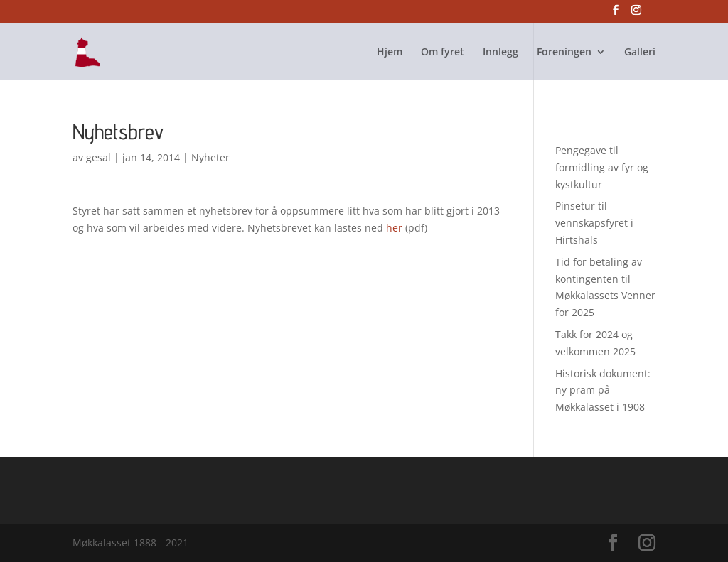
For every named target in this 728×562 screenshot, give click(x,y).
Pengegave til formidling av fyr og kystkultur (602, 167)
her (394, 228)
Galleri (640, 53)
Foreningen (564, 53)
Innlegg (500, 53)
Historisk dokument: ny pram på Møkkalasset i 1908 (603, 390)
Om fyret (443, 53)
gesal (98, 157)
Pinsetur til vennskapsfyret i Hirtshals (594, 223)
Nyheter (210, 157)
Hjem (390, 53)
